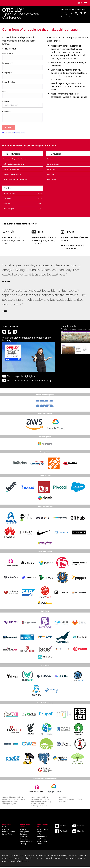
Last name (7, 63)
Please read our (14, 134)
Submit (9, 129)
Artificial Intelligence (24, 832)
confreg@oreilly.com (20, 862)
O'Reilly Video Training (43, 844)
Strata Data (24, 840)
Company (7, 72)
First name (7, 53)
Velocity (23, 845)
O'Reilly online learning (43, 832)
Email (5, 91)
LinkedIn (78, 832)
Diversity (6, 830)
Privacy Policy (7, 835)
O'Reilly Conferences (42, 836)
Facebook (61, 832)
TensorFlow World (27, 842)
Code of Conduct (9, 833)
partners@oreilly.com (39, 807)
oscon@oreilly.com (9, 805)
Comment (7, 111)
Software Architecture (25, 836)
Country (6, 101)
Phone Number (9, 82)
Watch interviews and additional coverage (30, 382)
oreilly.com (42, 840)
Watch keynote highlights (21, 377)
